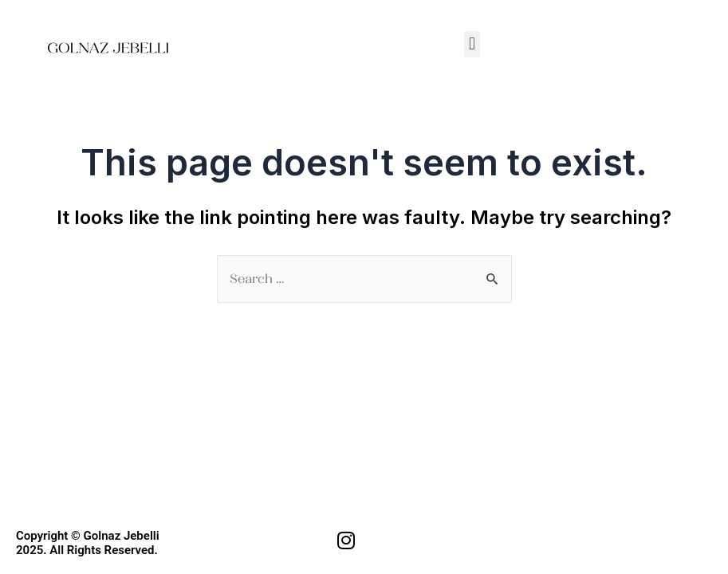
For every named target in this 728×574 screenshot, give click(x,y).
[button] (472, 44)
